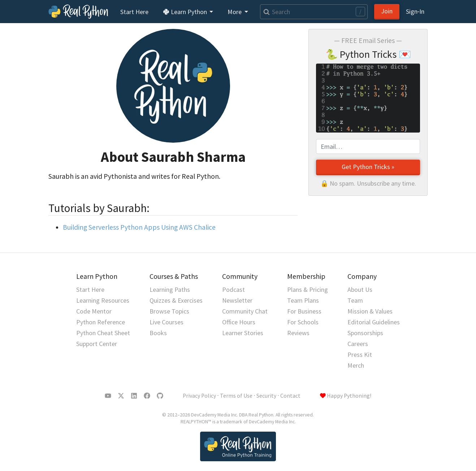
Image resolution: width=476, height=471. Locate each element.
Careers (358, 344)
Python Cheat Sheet (103, 333)
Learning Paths (170, 289)
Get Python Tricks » (368, 167)
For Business (304, 311)
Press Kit (360, 355)
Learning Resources (103, 300)
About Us (360, 289)
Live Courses (166, 322)
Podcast (233, 289)
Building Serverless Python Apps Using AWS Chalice (139, 227)
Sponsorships (365, 333)
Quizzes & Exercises (176, 300)
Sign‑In (415, 11)
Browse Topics (169, 311)
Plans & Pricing (308, 289)
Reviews (298, 333)
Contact (290, 396)
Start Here (134, 12)
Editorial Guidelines (374, 322)
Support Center (97, 344)
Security (266, 396)
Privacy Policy (199, 396)
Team (355, 300)
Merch (356, 365)
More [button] (235, 12)
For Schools (303, 322)
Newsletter (237, 300)
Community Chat (245, 311)
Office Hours (239, 322)
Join (387, 11)
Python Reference (101, 322)
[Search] (314, 12)
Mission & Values (370, 311)
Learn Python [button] (186, 12)
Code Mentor (94, 311)
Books (158, 333)
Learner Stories (243, 333)
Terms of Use (236, 396)
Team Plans (303, 300)
